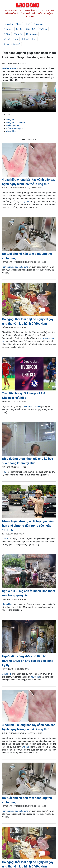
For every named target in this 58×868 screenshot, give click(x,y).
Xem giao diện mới (12, 44)
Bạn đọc (19, 29)
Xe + (34, 39)
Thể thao (43, 29)
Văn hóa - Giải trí (11, 39)
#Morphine (11, 131)
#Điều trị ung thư (14, 125)
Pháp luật (8, 29)
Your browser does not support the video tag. (29, 97)
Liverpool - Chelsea (31, 407)
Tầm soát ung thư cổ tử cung (15, 267)
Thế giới (25, 39)
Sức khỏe (18, 34)
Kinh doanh (39, 24)
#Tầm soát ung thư (15, 128)
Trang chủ (8, 24)
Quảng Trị (6, 674)
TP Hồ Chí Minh (9, 69)
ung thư (25, 202)
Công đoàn (31, 29)
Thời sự (7, 34)
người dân (35, 677)
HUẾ (4, 472)
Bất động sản (32, 34)
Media (19, 24)
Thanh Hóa (7, 604)
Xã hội (28, 24)
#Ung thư (10, 120)
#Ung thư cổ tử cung (15, 122)
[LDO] (29, 160)
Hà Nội (5, 539)
